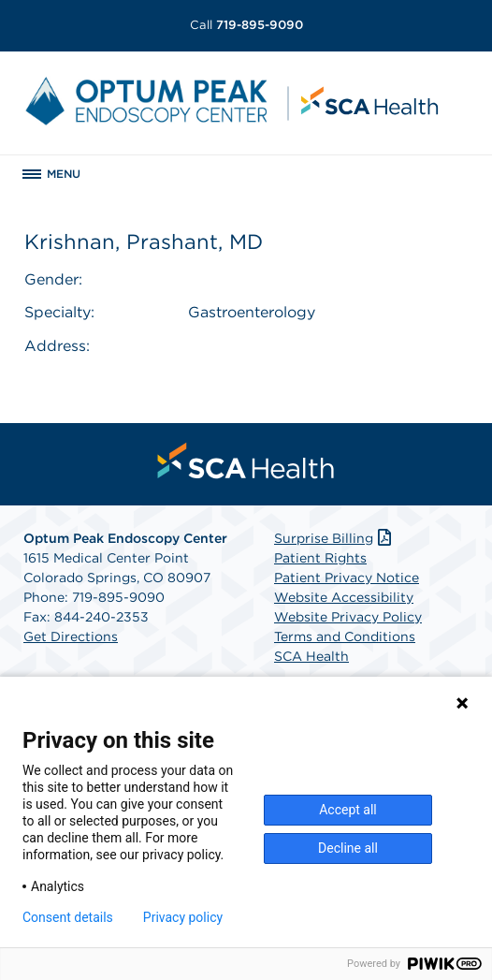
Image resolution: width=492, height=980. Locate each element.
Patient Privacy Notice (347, 578)
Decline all (348, 848)
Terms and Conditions (345, 636)
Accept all (348, 810)
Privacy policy (183, 917)
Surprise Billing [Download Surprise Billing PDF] (334, 538)
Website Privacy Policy (348, 617)
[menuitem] (246, 461)
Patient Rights (320, 558)
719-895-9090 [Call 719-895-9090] (246, 25)
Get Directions (71, 636)
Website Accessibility (344, 597)
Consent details (68, 917)
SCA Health (311, 656)
